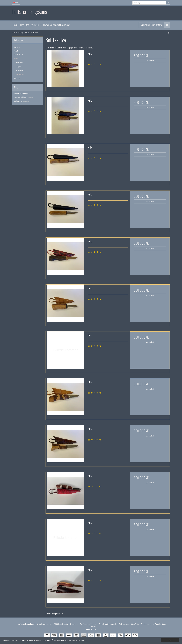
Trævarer (17, 78)
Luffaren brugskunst (30, 12)
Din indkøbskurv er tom (155, 25)
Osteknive (20, 70)
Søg (168, 3)
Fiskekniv (20, 63)
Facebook (91, 629)
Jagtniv (19, 67)
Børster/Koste (19, 55)
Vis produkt (150, 61)
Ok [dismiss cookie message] (170, 640)
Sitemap (93, 626)
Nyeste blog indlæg (21, 93)
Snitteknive (20, 74)
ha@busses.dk (111, 624)
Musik (16, 51)
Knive (16, 59)
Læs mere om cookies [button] (78, 640)
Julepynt (17, 47)
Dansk (16, 3)
